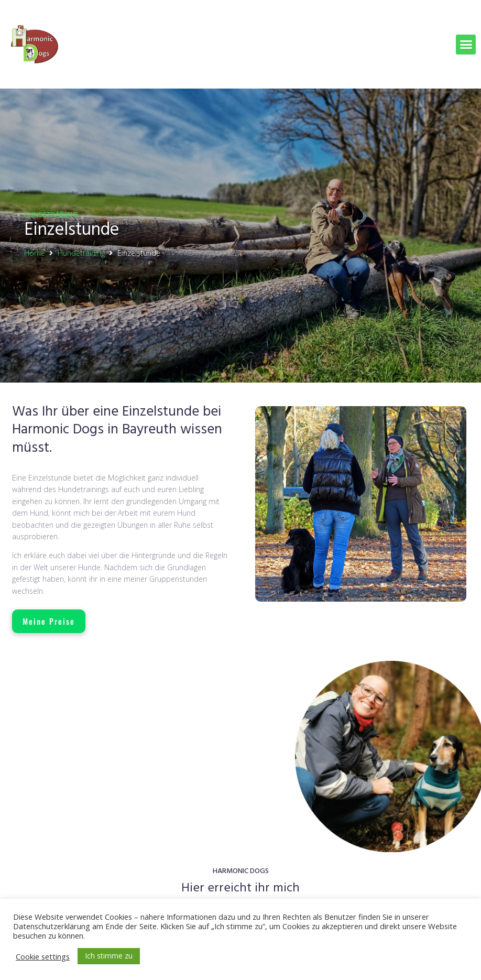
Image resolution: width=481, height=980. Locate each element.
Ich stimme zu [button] (109, 956)
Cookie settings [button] (43, 956)
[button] (466, 45)
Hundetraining (81, 253)
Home (35, 253)
